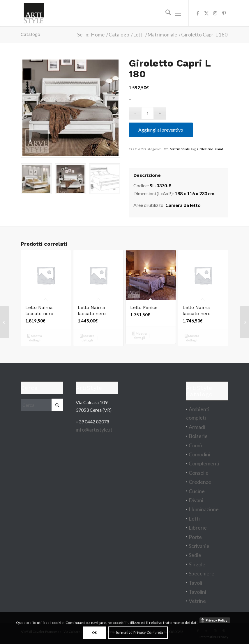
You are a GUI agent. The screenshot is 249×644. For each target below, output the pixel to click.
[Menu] (178, 13)
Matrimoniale (180, 149)
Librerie (198, 528)
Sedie (195, 555)
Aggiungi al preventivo (161, 130)
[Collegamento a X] (206, 13)
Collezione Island (210, 149)
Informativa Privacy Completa (138, 632)
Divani (196, 500)
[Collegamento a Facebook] (198, 13)
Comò (195, 445)
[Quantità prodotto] (148, 113)
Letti (165, 149)
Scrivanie (199, 546)
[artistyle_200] (34, 13)
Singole (197, 564)
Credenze (200, 482)
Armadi (197, 427)
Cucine (197, 491)
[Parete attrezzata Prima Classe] (244, 322)
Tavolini (197, 592)
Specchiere (202, 573)
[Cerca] (165, 13)
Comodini (199, 454)
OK (95, 632)
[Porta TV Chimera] (5, 322)
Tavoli (195, 583)
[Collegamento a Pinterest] (224, 13)
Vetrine (197, 601)
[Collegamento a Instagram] (215, 13)
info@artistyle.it (94, 430)
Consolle (199, 473)
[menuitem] (165, 13)
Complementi (204, 463)
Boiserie (198, 436)
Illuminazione (204, 509)
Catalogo (30, 34)
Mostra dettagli (35, 338)
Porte (195, 537)
